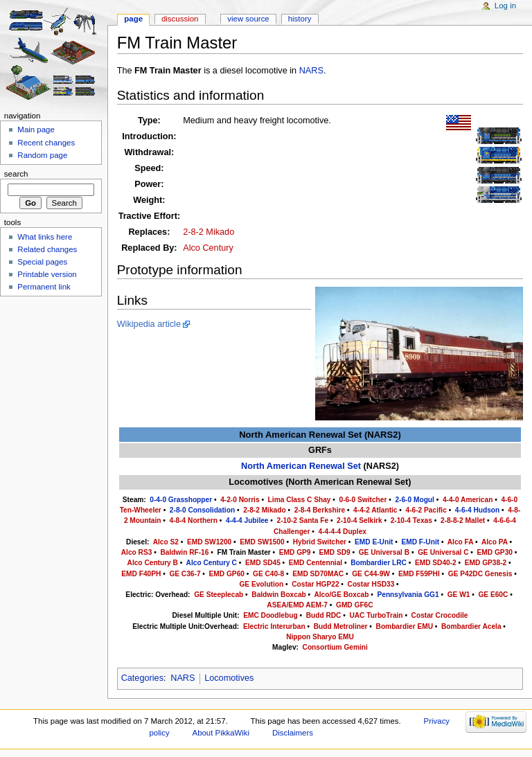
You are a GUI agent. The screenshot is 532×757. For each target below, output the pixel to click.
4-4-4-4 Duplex (343, 532)
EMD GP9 (295, 552)
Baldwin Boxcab (278, 595)
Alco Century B (153, 563)
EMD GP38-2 (486, 563)
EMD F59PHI (419, 574)
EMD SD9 (335, 552)
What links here (45, 237)
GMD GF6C (355, 605)
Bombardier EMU (405, 626)
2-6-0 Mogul (414, 500)
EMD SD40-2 (436, 563)
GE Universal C (443, 552)
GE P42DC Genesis (480, 574)
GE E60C (493, 595)
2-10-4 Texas (411, 520)
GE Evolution (261, 584)
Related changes (47, 249)
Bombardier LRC (379, 563)
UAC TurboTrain (376, 615)
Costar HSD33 (371, 584)
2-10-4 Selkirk (360, 520)
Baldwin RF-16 (184, 552)
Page (133, 19)
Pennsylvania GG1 (408, 595)
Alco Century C (212, 563)
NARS (311, 71)
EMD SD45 (263, 563)
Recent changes (46, 143)
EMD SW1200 (209, 542)
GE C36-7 (185, 574)
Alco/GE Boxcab (341, 595)
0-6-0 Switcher (363, 500)
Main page (36, 130)
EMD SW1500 (262, 542)
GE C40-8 (268, 574)
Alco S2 (166, 542)
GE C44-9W (371, 574)
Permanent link (44, 287)
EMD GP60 (227, 574)
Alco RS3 (137, 552)
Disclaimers (293, 733)
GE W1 (459, 595)
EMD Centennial (316, 563)
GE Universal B (384, 552)
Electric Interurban (274, 626)
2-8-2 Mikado (209, 232)
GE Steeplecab (219, 595)
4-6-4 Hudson (477, 510)
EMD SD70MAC (318, 574)
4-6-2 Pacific (426, 510)
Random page (42, 155)
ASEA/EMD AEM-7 (297, 605)
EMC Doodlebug (270, 615)
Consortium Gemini (335, 647)
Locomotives (229, 678)
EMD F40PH (141, 574)
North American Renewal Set (301, 466)
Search (16, 174)
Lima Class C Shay (300, 500)
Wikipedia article (149, 324)
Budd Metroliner (341, 626)
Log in (505, 6)
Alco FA (460, 542)
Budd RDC (324, 615)
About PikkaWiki (221, 733)
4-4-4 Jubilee (247, 520)
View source (248, 19)
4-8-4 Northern (194, 520)
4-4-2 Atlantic (375, 510)
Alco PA (495, 542)
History (300, 19)
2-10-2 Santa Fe (303, 520)
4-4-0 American (468, 500)
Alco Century (208, 248)
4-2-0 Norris (240, 500)
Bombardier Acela (471, 626)
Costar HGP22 (315, 584)
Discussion (180, 19)
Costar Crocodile (440, 615)
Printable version (47, 274)
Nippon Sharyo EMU (320, 637)
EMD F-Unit (420, 542)
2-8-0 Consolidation (202, 510)
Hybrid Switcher (320, 542)
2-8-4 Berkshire (320, 510)
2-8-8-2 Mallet (463, 520)
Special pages (42, 262)
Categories (142, 678)
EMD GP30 (495, 552)
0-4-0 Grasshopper (181, 500)
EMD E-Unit (374, 542)
